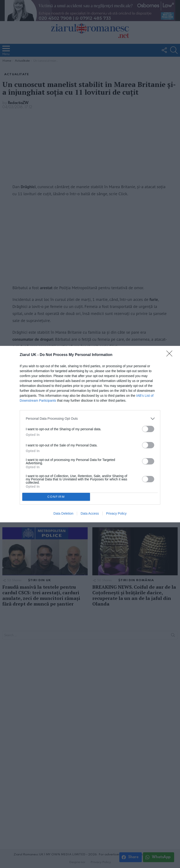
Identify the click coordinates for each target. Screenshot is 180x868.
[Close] (171, 355)
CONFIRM (56, 497)
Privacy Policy (116, 513)
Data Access (90, 513)
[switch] (148, 429)
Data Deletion (63, 513)
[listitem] (90, 419)
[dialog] (90, 434)
